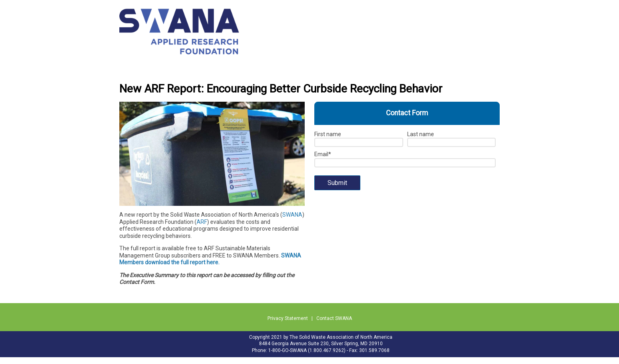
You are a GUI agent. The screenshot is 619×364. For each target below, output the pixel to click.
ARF (202, 222)
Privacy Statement (288, 318)
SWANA (292, 215)
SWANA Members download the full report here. (210, 259)
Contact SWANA (334, 318)
